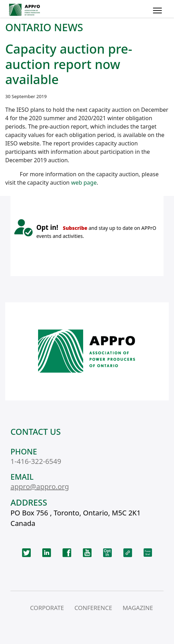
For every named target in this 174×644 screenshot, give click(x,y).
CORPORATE (47, 608)
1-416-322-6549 (36, 461)
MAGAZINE (138, 608)
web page (84, 183)
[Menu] (157, 11)
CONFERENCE (93, 608)
